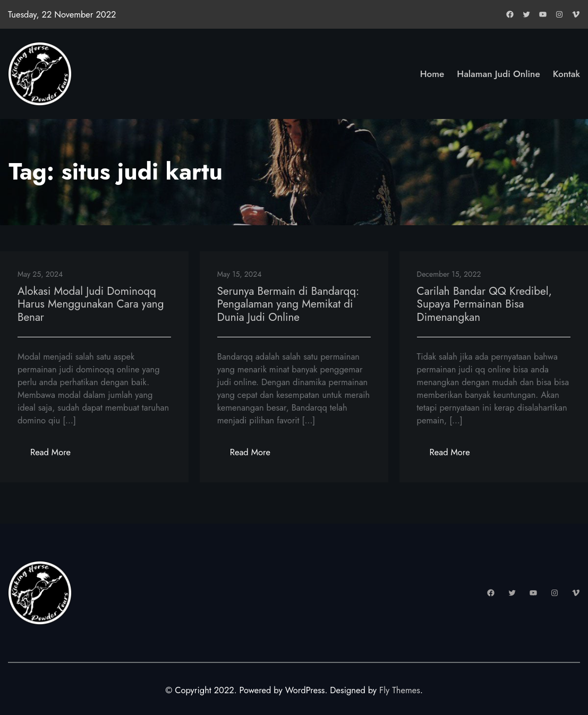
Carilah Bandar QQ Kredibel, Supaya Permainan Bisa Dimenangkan (484, 304)
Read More (57, 455)
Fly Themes (400, 690)
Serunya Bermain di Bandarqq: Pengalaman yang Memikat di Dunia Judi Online (288, 304)
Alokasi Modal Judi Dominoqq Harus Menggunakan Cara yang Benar (91, 304)
